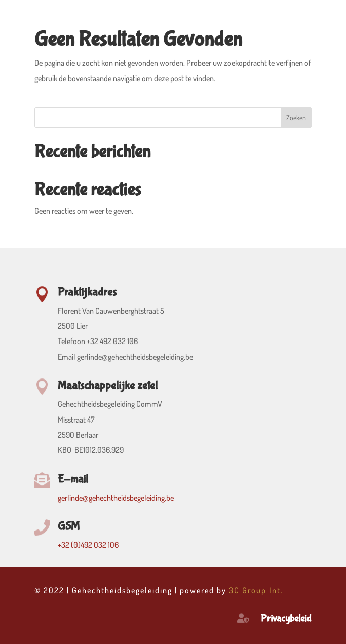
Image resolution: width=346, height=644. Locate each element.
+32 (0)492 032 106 (88, 545)
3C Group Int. (256, 590)
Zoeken (296, 117)
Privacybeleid (286, 618)
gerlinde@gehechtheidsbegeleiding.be (116, 498)
